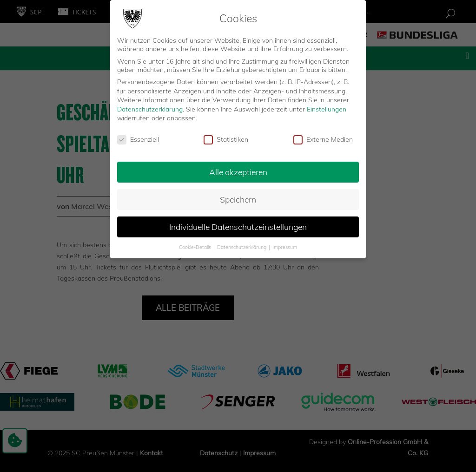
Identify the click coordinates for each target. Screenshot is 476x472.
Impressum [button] (285, 246)
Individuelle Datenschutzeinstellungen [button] (238, 226)
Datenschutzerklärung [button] (242, 246)
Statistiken (226, 138)
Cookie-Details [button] (196, 246)
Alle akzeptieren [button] (238, 171)
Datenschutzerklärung (150, 108)
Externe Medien (323, 138)
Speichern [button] (238, 198)
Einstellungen (327, 108)
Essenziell (138, 138)
